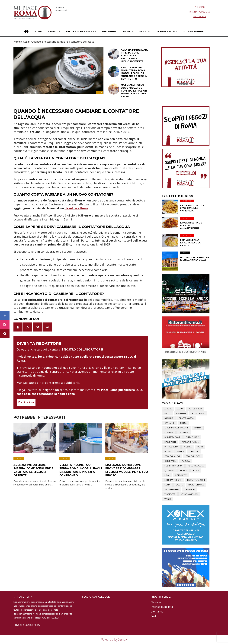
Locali (127, 31)
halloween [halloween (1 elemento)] (170, 442)
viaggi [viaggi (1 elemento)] (168, 499)
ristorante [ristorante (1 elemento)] (181, 475)
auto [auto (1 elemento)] (180, 409)
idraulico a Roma (77, 208)
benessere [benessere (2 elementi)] (181, 413)
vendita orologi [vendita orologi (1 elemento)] (189, 494)
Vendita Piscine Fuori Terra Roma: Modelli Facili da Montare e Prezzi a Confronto (80, 470)
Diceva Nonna (193, 31)
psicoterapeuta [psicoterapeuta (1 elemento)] (196, 466)
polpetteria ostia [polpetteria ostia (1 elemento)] (173, 466)
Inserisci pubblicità (200, 12)
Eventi (53, 31)
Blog (39, 31)
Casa (26, 42)
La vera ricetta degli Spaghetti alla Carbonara (193, 208)
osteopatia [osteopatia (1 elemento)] (170, 461)
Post (185, 253)
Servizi (145, 31)
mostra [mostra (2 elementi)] (188, 447)
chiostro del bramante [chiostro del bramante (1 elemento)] (176, 428)
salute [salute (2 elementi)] (179, 485)
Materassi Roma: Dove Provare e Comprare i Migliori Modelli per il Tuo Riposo (126, 470)
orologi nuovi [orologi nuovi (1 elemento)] (172, 456)
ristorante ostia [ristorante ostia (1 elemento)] (173, 480)
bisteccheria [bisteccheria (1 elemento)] (198, 413)
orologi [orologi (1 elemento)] (194, 451)
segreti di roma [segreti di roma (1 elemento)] (196, 485)
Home (17, 42)
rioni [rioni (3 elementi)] (167, 475)
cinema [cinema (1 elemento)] (198, 428)
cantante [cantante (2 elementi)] (169, 423)
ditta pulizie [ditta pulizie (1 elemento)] (192, 437)
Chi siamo (200, 7)
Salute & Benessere (81, 31)
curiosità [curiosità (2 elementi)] (184, 432)
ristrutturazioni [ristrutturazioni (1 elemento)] (196, 480)
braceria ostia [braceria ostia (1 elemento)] (186, 418)
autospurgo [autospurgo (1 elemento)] (195, 409)
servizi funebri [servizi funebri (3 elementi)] (172, 489)
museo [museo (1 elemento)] (168, 451)
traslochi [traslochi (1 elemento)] (190, 489)
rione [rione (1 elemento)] (196, 470)
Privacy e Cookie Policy (27, 625)
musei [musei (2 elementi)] (200, 447)
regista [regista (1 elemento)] (183, 470)
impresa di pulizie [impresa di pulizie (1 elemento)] (190, 442)
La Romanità (165, 31)
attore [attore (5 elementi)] (168, 409)
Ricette (187, 201)
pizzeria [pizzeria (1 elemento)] (186, 461)
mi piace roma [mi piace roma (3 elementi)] (171, 447)
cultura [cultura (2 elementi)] (169, 432)
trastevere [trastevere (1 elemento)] (170, 494)
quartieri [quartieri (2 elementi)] (169, 470)
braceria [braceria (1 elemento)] (169, 418)
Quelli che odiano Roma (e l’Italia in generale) (194, 259)
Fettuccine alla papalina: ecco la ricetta (190, 243)
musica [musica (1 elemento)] (180, 451)
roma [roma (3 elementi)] (167, 485)
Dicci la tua (200, 17)
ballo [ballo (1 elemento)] (167, 413)
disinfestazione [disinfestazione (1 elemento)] (172, 437)
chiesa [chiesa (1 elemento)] (183, 423)
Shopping (109, 31)
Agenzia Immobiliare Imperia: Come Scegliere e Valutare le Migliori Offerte (33, 470)
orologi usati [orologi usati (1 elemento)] (193, 456)
